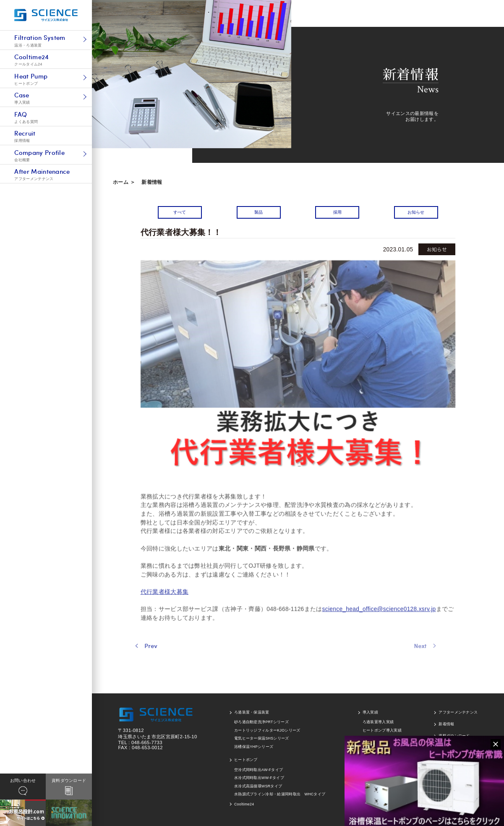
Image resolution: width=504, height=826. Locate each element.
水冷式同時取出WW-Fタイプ (259, 778)
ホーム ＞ (124, 182)
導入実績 (370, 712)
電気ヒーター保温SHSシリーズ (262, 738)
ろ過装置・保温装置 (252, 712)
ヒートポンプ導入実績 (382, 730)
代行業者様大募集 (165, 608)
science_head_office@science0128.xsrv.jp (379, 626)
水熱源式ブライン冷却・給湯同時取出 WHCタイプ (280, 794)
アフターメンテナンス (458, 712)
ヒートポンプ (246, 760)
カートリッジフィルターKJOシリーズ (267, 730)
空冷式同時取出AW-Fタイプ (259, 770)
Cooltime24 (244, 804)
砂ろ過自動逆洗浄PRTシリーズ (261, 722)
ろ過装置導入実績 (378, 722)
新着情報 (152, 182)
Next (398, 646)
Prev (134, 646)
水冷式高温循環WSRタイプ (258, 786)
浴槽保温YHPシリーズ (254, 747)
